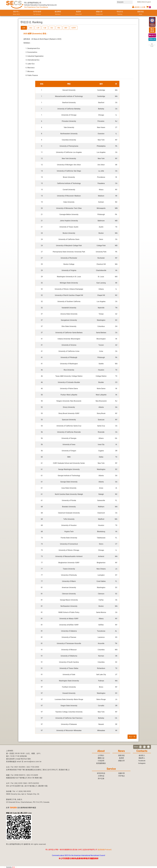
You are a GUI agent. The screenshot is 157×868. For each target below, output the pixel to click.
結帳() (152, 35)
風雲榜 (78, 13)
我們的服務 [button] (37, 13)
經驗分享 (99, 13)
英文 (52, 28)
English (148, 2)
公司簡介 (101, 755)
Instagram (142, 763)
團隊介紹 (101, 758)
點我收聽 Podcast (105, 850)
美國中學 (121, 773)
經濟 (24, 28)
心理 (38, 28)
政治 (31, 28)
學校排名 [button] (120, 13)
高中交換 (101, 779)
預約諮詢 (13, 808)
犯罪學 (74, 28)
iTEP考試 (121, 776)
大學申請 (101, 776)
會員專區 (58, 13)
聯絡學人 (142, 758)
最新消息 (141, 13)
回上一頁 (132, 737)
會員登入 (138, 7)
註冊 (144, 7)
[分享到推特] (144, 747)
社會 (45, 28)
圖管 (66, 28)
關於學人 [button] (16, 13)
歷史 (59, 28)
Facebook (142, 761)
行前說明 (101, 761)
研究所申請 (101, 773)
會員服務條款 (101, 763)
